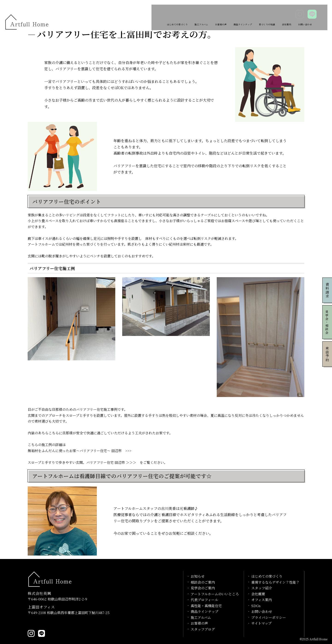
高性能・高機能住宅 (206, 606)
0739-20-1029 (43, 623)
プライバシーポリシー (269, 617)
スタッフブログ (203, 629)
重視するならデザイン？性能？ (275, 582)
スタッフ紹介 (262, 588)
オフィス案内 (262, 600)
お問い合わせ (303, 17)
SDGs (256, 606)
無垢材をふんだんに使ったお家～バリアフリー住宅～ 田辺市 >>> (80, 451)
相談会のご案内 (203, 582)
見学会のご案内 (203, 588)
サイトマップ (261, 623)
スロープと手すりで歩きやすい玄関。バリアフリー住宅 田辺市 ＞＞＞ (82, 462)
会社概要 (258, 594)
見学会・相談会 (327, 322)
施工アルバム (165, 17)
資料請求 (327, 290)
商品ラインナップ (220, 17)
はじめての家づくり (132, 17)
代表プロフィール (204, 600)
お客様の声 (191, 17)
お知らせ (198, 576)
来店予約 (327, 354)
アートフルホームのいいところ (215, 594)
